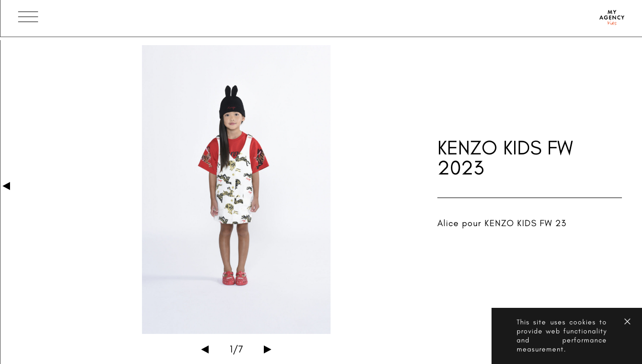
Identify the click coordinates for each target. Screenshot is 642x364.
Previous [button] (205, 349)
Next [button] (268, 349)
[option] (236, 190)
